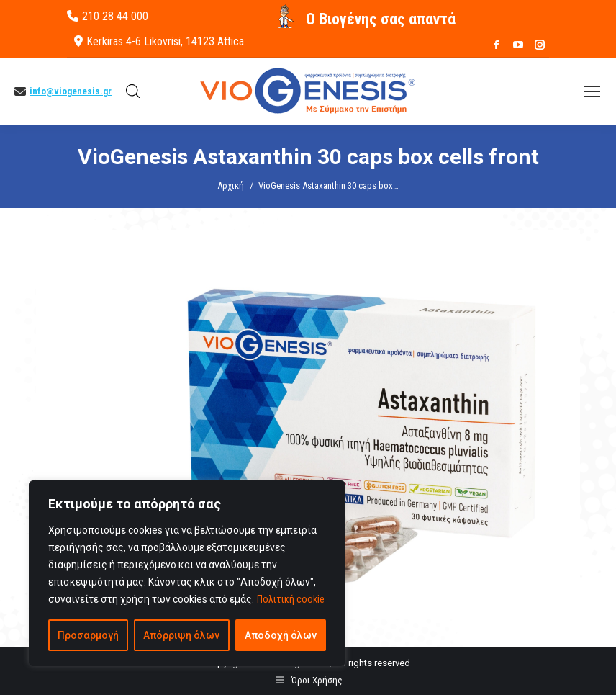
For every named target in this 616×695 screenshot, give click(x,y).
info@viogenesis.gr (71, 91)
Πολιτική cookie (291, 599)
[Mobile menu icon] (592, 91)
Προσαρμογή (88, 635)
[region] (187, 573)
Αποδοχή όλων (281, 635)
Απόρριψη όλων (181, 635)
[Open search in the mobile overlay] (133, 91)
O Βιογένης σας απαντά (381, 19)
